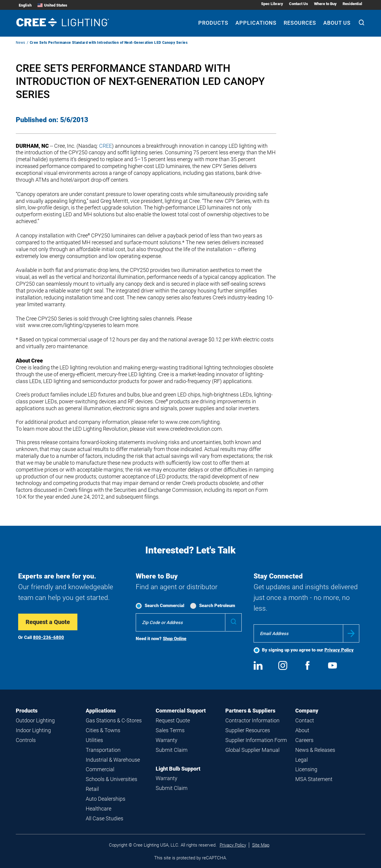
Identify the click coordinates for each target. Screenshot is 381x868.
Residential (352, 4)
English (25, 5)
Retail (92, 789)
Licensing (306, 769)
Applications (101, 711)
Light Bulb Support (178, 769)
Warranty (167, 740)
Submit (351, 633)
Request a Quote (48, 622)
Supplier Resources (248, 730)
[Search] (362, 23)
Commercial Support (181, 711)
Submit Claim (172, 750)
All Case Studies (104, 818)
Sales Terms (170, 730)
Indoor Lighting (33, 730)
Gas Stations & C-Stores (114, 720)
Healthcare (99, 809)
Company (307, 711)
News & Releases (315, 750)
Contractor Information (252, 720)
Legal (302, 760)
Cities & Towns (103, 730)
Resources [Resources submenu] (300, 23)
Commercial (100, 769)
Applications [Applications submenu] (256, 23)
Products (27, 711)
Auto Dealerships (106, 799)
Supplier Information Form (256, 740)
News (21, 43)
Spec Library (272, 4)
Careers (304, 740)
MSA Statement (314, 779)
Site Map (261, 845)
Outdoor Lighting (35, 720)
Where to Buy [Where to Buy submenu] (325, 4)
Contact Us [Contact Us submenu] (299, 4)
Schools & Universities (111, 779)
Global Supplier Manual (252, 750)
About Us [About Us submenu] (337, 23)
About (302, 730)
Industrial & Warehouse (113, 760)
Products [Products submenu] (213, 23)
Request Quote (173, 720)
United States (52, 5)
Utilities (94, 740)
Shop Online (175, 639)
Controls (26, 740)
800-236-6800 (49, 637)
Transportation (103, 750)
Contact (305, 720)
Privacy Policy (339, 650)
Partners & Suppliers (250, 711)
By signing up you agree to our (308, 650)
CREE (106, 146)
